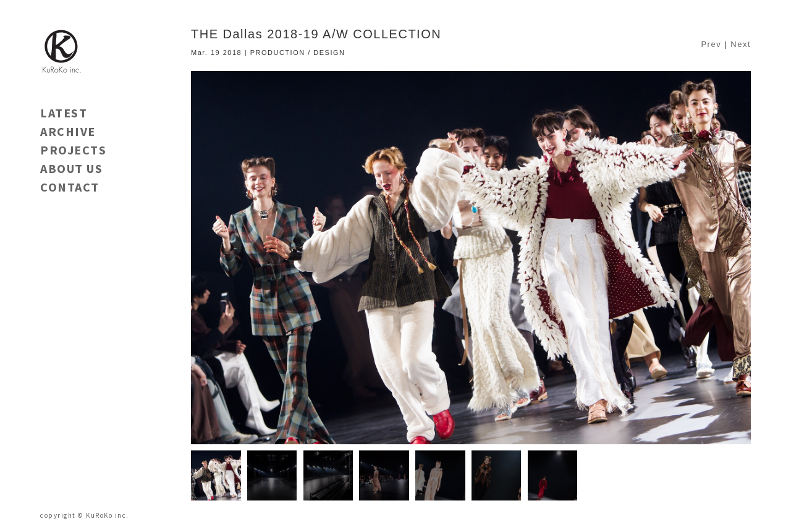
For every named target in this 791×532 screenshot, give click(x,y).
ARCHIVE (68, 131)
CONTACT (70, 187)
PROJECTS (73, 150)
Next (741, 44)
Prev (711, 44)
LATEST (64, 113)
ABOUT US (71, 168)
